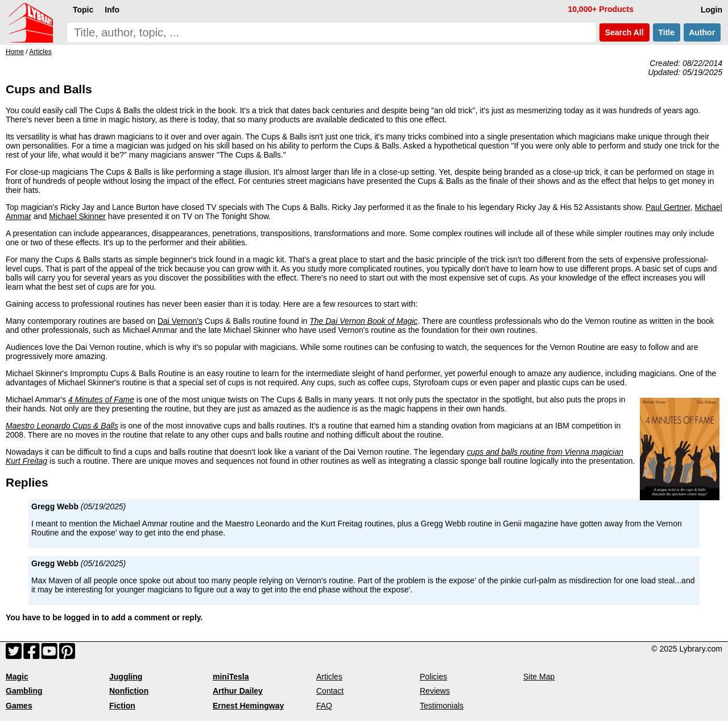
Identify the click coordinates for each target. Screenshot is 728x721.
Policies (433, 677)
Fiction (122, 706)
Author (702, 32)
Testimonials (442, 706)
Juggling (126, 677)
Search (624, 32)
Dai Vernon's (180, 321)
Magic (17, 677)
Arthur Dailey (238, 691)
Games (19, 706)
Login (712, 10)
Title (667, 32)
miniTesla (231, 677)
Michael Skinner (77, 216)
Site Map (539, 677)
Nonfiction (129, 691)
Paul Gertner (668, 207)
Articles (329, 677)
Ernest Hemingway (248, 706)
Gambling (24, 691)
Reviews (435, 691)
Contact (330, 691)
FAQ (324, 706)
